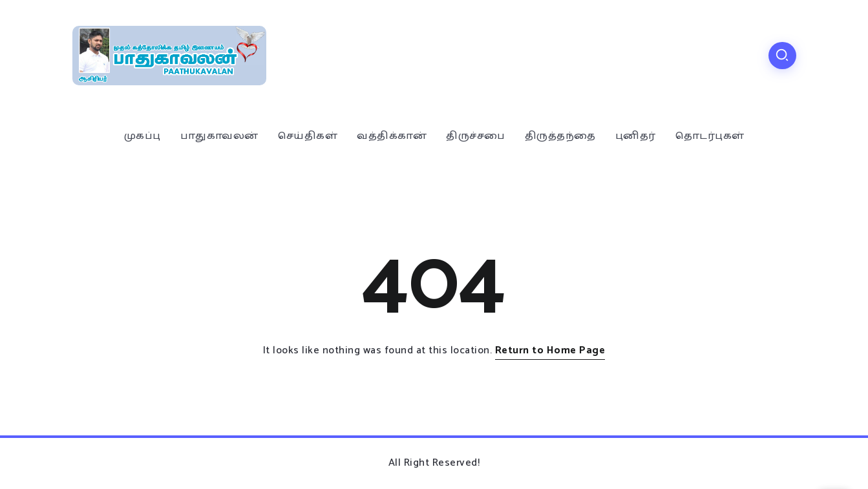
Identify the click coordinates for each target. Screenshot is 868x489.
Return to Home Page (550, 350)
